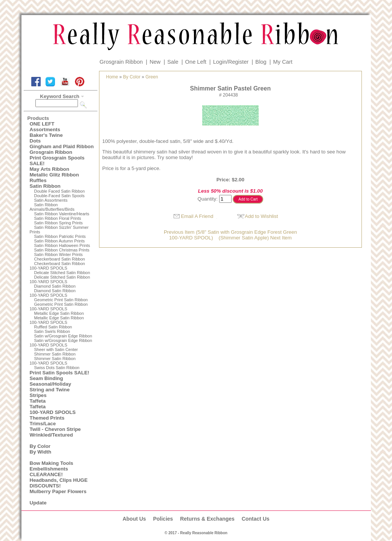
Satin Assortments (51, 200)
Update (38, 503)
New (155, 62)
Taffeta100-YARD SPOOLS (53, 409)
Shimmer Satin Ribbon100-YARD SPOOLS (53, 361)
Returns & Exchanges (207, 519)
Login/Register (231, 62)
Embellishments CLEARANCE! (49, 472)
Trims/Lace (43, 424)
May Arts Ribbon (50, 169)
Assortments (45, 130)
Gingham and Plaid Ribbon (62, 146)
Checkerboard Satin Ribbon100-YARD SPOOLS (57, 266)
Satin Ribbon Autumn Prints (60, 241)
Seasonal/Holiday (50, 384)
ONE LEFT (42, 124)
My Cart (283, 62)
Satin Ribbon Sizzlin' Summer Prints (59, 230)
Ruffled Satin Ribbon (53, 327)
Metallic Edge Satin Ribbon (59, 313)
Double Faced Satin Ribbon (60, 191)
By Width (41, 452)
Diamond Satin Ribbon (55, 286)
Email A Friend (197, 216)
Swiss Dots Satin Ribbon (57, 368)
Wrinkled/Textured (51, 435)
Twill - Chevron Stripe (55, 429)
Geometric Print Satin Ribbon (61, 300)
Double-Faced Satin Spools (59, 196)
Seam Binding (47, 378)
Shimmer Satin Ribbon (55, 354)
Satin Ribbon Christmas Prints (62, 250)
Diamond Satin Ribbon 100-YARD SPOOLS (53, 293)
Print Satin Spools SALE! (59, 373)
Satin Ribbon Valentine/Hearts (62, 214)
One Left (196, 62)
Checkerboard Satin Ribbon (60, 259)
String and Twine (50, 390)
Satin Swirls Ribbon (52, 331)
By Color (40, 446)
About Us (134, 519)
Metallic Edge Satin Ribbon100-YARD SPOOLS (57, 320)
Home (112, 77)
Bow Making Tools (52, 463)
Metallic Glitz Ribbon (54, 175)
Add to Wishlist (261, 216)
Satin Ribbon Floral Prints (58, 218)
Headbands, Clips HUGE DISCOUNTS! (59, 483)
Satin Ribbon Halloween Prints (62, 245)
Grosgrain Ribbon (121, 62)
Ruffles (38, 180)
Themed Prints (47, 418)
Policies (163, 519)
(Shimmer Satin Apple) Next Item (255, 238)
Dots (35, 141)
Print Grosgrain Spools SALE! (57, 161)
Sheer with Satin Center (56, 349)
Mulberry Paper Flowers (58, 491)
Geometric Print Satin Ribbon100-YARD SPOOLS (59, 307)
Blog (261, 62)
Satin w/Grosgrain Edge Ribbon (63, 336)
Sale (173, 62)
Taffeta (38, 401)
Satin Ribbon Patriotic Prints (60, 236)
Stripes (38, 395)
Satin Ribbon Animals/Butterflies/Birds (52, 207)
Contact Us (256, 519)
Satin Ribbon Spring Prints (59, 223)
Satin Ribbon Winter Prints (59, 254)
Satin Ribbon (45, 186)
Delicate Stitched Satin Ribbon (62, 273)
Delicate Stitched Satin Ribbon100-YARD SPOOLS (60, 279)
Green (152, 77)
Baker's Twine (46, 135)
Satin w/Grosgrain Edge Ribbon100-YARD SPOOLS (61, 343)
